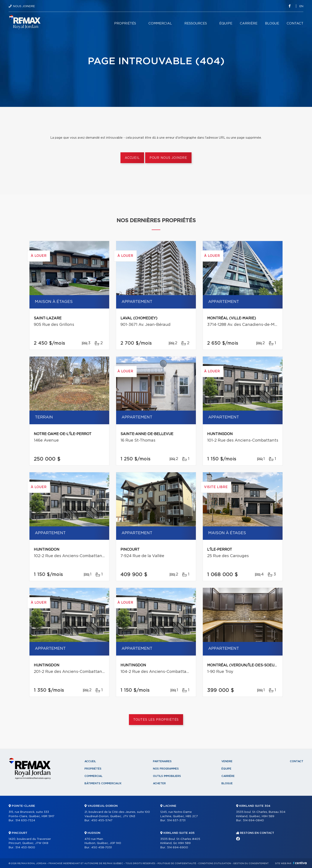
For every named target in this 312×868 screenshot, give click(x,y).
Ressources (196, 23)
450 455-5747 (102, 821)
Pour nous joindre (168, 158)
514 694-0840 (253, 821)
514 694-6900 (178, 848)
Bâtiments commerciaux (103, 783)
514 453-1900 (25, 848)
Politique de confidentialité (177, 863)
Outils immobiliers (167, 776)
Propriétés (125, 23)
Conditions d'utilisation (215, 863)
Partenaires (162, 761)
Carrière (249, 23)
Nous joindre (24, 6)
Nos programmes (166, 769)
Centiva (300, 863)
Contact (295, 23)
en (301, 6)
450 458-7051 (102, 848)
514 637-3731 (176, 821)
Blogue (272, 23)
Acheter (159, 783)
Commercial (160, 23)
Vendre (227, 761)
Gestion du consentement (251, 863)
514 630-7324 (25, 821)
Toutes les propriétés (156, 720)
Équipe (226, 23)
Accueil (132, 158)
